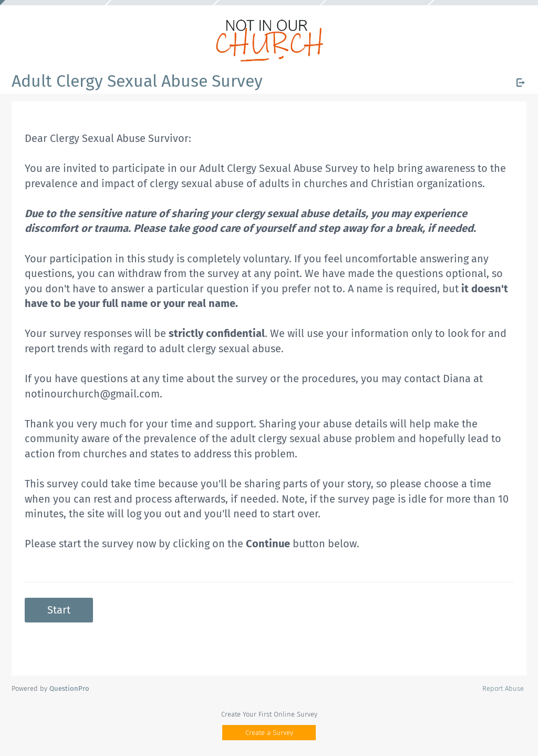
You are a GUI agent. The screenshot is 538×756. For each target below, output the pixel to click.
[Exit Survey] (521, 83)
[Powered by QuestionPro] (69, 688)
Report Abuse (503, 688)
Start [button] (59, 610)
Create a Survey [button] (269, 733)
